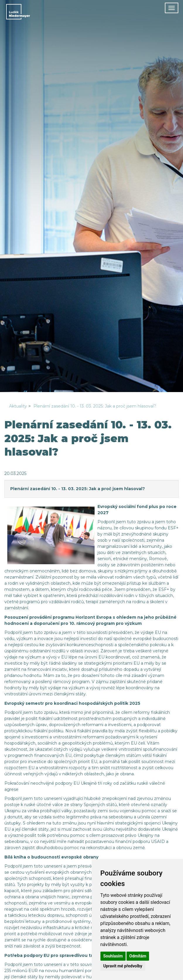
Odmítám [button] (138, 956)
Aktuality (18, 406)
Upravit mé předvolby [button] (123, 966)
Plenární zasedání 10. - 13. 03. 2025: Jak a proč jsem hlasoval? (95, 406)
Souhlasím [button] (113, 956)
